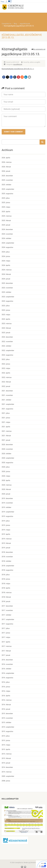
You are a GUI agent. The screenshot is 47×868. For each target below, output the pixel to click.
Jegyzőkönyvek (18, 64)
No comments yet (38, 49)
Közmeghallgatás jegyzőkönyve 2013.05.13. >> (18, 69)
